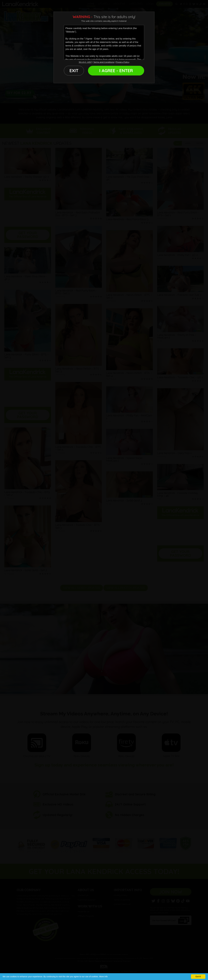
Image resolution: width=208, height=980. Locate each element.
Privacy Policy (123, 62)
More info (103, 977)
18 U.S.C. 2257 (85, 62)
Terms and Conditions (104, 62)
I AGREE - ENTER (116, 71)
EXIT (74, 71)
